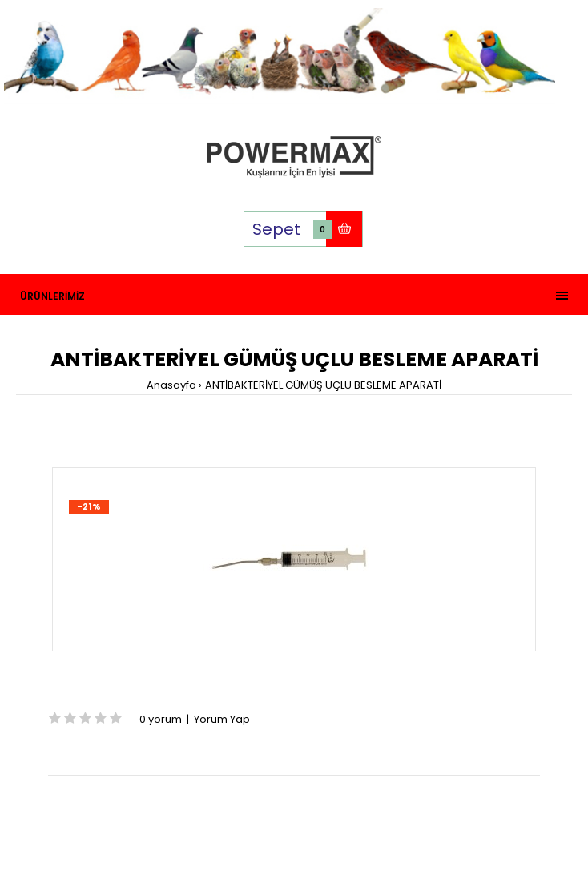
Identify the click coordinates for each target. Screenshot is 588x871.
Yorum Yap (222, 719)
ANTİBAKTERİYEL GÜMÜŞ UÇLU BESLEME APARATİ (323, 385)
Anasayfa (171, 385)
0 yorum (161, 719)
